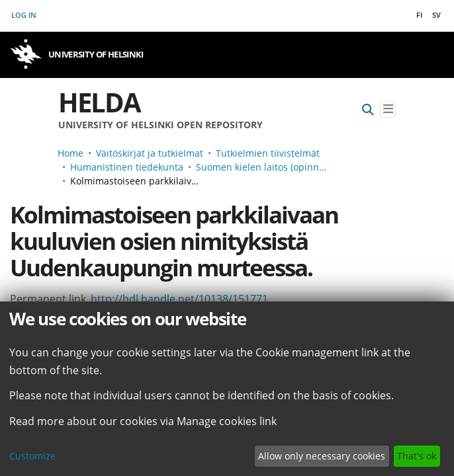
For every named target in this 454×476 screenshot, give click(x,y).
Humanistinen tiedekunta (127, 167)
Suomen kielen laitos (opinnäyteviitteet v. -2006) (262, 167)
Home (70, 153)
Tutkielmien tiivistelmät (268, 153)
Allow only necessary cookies (322, 456)
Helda (99, 102)
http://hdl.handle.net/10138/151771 (179, 299)
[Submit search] (368, 109)
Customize (32, 456)
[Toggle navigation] (388, 109)
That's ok (417, 456)
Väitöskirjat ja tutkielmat (150, 153)
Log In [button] (24, 15)
